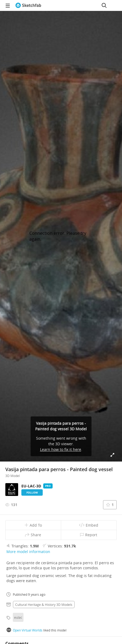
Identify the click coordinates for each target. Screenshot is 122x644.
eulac (18, 617)
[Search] (104, 5)
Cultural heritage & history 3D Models (44, 605)
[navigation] (8, 5)
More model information (28, 552)
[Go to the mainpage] (28, 5)
